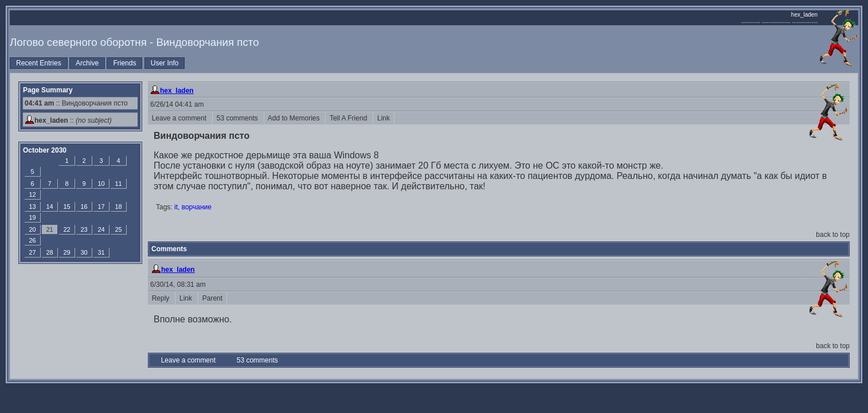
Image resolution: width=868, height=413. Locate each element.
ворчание (197, 207)
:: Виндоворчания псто (76, 103)
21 (49, 229)
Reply (161, 298)
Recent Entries (39, 63)
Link (383, 118)
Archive (87, 63)
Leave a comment (180, 118)
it (176, 207)
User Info (165, 63)
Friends (124, 63)
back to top (833, 235)
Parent (212, 298)
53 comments (238, 118)
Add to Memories (295, 118)
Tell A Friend (349, 118)
